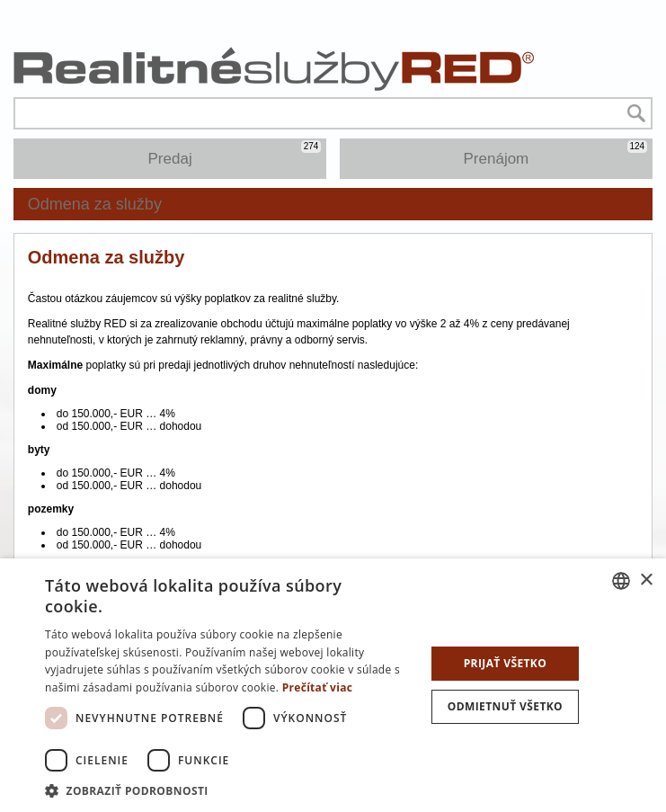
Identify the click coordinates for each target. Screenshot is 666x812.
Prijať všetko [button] (506, 663)
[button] (229, 790)
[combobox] (621, 581)
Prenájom (556, 154)
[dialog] (333, 685)
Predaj (235, 154)
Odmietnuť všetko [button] (505, 706)
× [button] (646, 580)
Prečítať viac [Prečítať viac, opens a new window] (318, 687)
